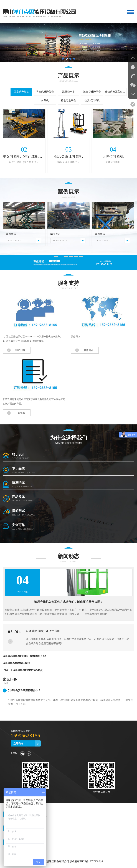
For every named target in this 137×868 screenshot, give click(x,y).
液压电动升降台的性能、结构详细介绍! (24, 655)
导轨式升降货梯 (45, 92)
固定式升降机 (21, 92)
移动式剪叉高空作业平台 (116, 92)
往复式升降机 (92, 100)
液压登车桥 (68, 92)
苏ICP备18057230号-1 (91, 860)
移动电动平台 (68, 100)
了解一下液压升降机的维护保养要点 (23, 669)
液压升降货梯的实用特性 (16, 662)
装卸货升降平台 (92, 92)
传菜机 (45, 100)
